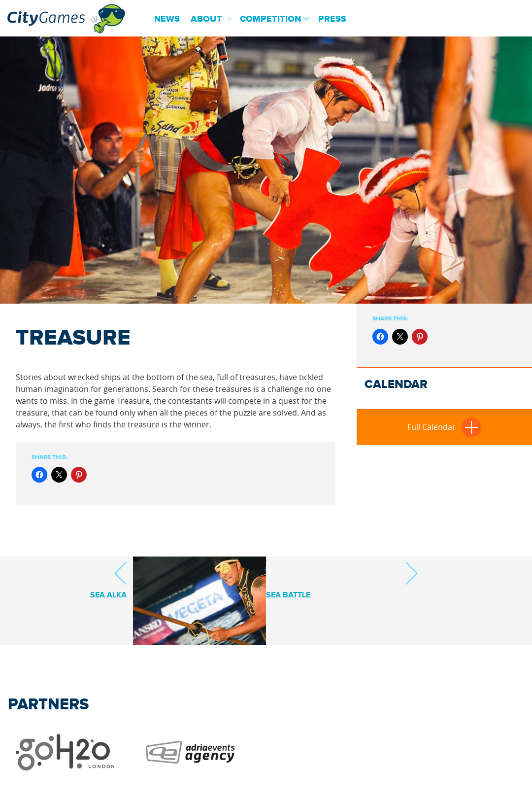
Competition (270, 19)
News (167, 19)
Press (332, 19)
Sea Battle (342, 580)
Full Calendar (444, 427)
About (206, 19)
